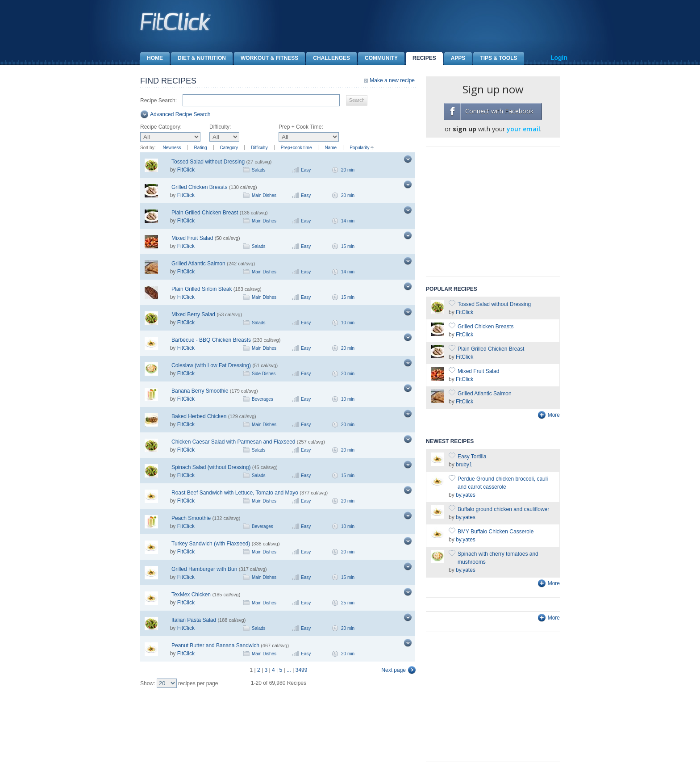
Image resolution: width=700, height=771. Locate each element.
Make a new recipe (392, 80)
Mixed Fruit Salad (192, 238)
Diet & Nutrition (198, 58)
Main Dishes (264, 195)
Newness (172, 148)
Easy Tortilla (472, 457)
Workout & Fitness (266, 58)
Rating (201, 148)
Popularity (359, 148)
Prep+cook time (296, 148)
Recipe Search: (158, 101)
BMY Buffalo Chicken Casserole (496, 532)
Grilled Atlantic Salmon (198, 264)
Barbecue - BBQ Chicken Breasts (211, 340)
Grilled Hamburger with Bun (204, 569)
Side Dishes (264, 374)
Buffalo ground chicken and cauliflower (503, 509)
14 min (348, 221)
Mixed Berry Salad (193, 314)
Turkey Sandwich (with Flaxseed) (211, 544)
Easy (306, 170)
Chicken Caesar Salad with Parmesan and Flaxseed (233, 442)
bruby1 (464, 465)
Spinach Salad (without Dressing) (211, 467)
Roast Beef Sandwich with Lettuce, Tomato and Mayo (235, 493)
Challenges (328, 58)
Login (559, 58)
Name (331, 148)
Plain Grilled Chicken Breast (205, 213)
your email (523, 129)
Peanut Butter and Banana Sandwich (215, 645)
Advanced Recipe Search (180, 114)
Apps (455, 58)
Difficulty (259, 148)
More (554, 415)
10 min (348, 323)
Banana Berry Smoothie (200, 391)
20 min (348, 170)
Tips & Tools (495, 58)
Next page (394, 670)
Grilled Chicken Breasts (199, 187)
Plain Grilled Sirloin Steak (202, 289)
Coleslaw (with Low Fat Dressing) (211, 365)
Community (378, 58)
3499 (302, 670)
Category (229, 148)
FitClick (186, 170)
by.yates (466, 495)
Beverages (262, 399)
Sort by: (148, 148)
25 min (348, 603)
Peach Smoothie (191, 518)
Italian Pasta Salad (194, 620)
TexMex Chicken (191, 595)
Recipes (421, 58)
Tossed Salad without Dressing (208, 162)
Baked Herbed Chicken (199, 416)
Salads (259, 170)
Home (152, 58)
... (289, 670)
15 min (348, 246)
